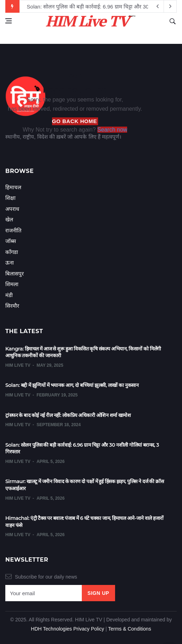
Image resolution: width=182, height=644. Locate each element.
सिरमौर (12, 306)
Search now (112, 130)
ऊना (10, 263)
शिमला (12, 284)
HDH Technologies (51, 629)
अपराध (12, 209)
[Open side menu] (8, 21)
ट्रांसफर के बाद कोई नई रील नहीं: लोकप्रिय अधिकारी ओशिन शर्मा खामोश (68, 415)
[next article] (158, 6)
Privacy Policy (89, 629)
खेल (9, 219)
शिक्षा (10, 198)
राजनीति (13, 230)
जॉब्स (11, 241)
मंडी (9, 295)
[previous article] (170, 6)
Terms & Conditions (129, 629)
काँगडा (12, 252)
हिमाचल (13, 187)
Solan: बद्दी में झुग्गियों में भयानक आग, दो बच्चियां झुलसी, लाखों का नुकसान (72, 385)
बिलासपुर (15, 274)
